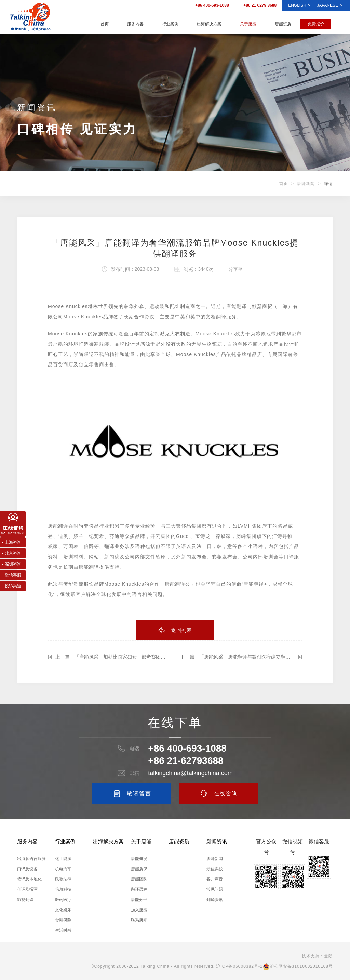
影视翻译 (25, 900)
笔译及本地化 (29, 879)
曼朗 (328, 956)
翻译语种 (139, 889)
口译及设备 (27, 869)
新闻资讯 (217, 841)
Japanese (329, 5)
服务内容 (135, 24)
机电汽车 (63, 869)
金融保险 (63, 920)
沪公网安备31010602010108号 (298, 966)
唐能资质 (283, 24)
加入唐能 (139, 910)
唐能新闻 (306, 184)
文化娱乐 (63, 910)
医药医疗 (63, 900)
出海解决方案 (209, 24)
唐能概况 (139, 859)
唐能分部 (139, 900)
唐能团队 (139, 879)
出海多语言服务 (31, 859)
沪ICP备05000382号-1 (239, 966)
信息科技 (63, 889)
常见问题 (215, 889)
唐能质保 (139, 869)
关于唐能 (248, 24)
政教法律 (63, 879)
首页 (105, 24)
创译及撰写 (27, 889)
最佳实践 (215, 869)
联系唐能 (139, 920)
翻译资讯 (215, 900)
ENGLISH (299, 5)
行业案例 (170, 24)
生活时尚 (63, 930)
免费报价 (316, 24)
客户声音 (215, 879)
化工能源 (63, 859)
